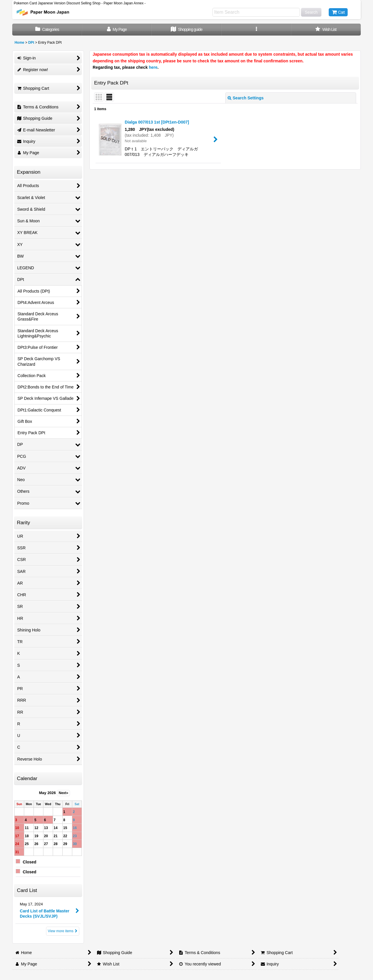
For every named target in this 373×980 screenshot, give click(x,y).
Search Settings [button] (246, 98)
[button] (256, 30)
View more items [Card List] (63, 931)
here (153, 67)
